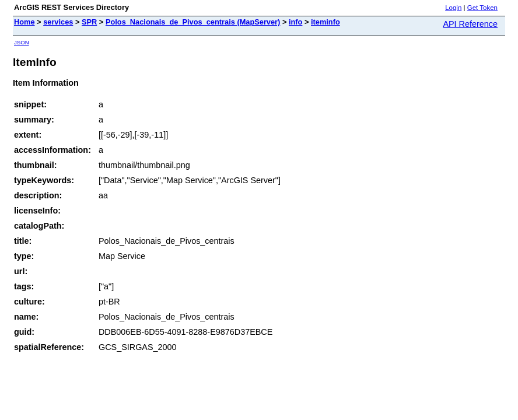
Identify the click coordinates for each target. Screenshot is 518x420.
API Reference (470, 24)
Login (453, 8)
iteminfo (325, 22)
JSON (22, 42)
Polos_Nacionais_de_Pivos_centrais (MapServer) (193, 22)
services (58, 22)
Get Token (482, 8)
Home (24, 22)
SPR (89, 22)
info (295, 22)
